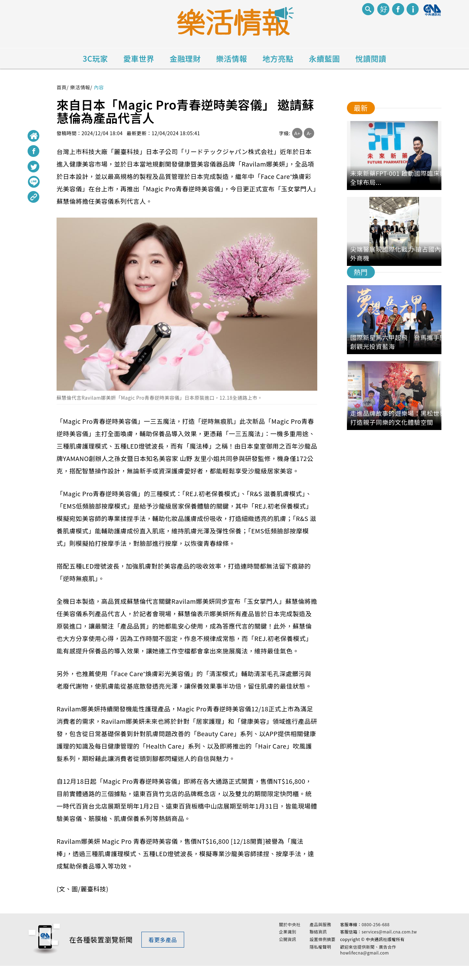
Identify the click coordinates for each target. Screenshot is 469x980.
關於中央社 (290, 931)
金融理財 (185, 58)
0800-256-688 (376, 931)
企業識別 (288, 939)
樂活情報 (232, 58)
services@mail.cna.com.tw (389, 939)
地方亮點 (278, 58)
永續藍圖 (325, 58)
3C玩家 (95, 58)
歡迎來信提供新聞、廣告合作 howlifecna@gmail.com (368, 957)
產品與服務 (321, 931)
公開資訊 (288, 947)
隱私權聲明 (321, 954)
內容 (99, 87)
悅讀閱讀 (371, 58)
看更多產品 (163, 947)
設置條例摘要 (323, 947)
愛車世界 (139, 58)
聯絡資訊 (318, 939)
